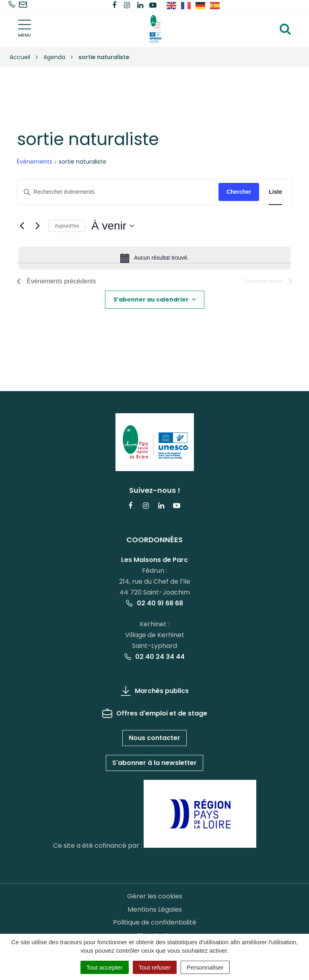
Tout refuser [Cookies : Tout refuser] (155, 967)
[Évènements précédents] (22, 226)
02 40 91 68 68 (154, 603)
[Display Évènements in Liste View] (275, 192)
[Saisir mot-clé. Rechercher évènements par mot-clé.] (118, 192)
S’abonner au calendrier (151, 299)
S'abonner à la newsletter (154, 763)
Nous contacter (154, 738)
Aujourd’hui (67, 226)
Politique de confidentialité (155, 922)
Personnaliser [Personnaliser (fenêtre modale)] (205, 967)
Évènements (35, 162)
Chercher (239, 192)
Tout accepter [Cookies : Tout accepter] (105, 967)
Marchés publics (155, 691)
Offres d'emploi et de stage (155, 713)
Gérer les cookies (155, 896)
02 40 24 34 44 (154, 657)
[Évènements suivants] (37, 226)
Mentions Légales (155, 909)
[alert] (154, 258)
